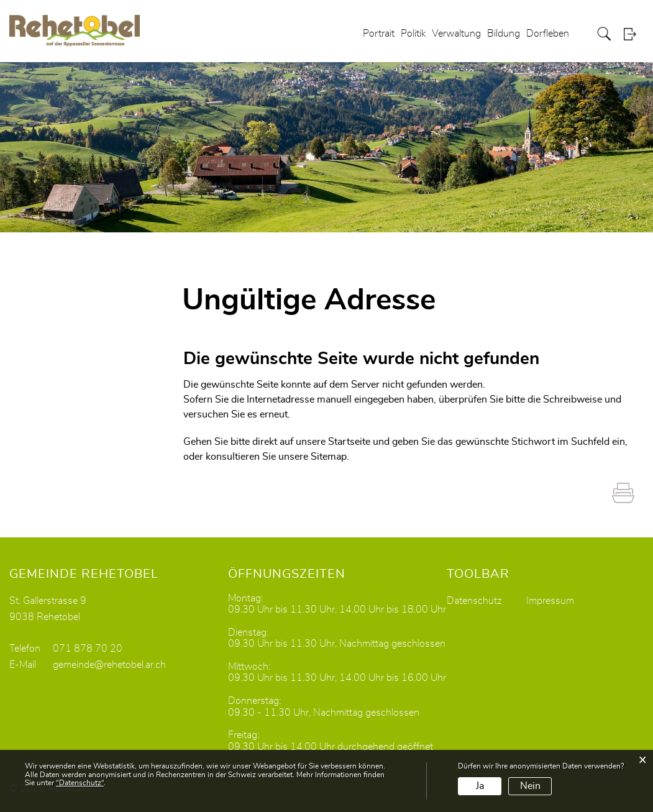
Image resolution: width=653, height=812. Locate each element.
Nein (530, 786)
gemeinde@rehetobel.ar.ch (109, 665)
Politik (413, 34)
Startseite (349, 442)
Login (634, 34)
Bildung (504, 34)
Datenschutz (474, 601)
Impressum (550, 601)
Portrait (379, 34)
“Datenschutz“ (80, 783)
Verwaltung (456, 34)
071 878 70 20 (88, 649)
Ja (480, 786)
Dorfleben (548, 34)
